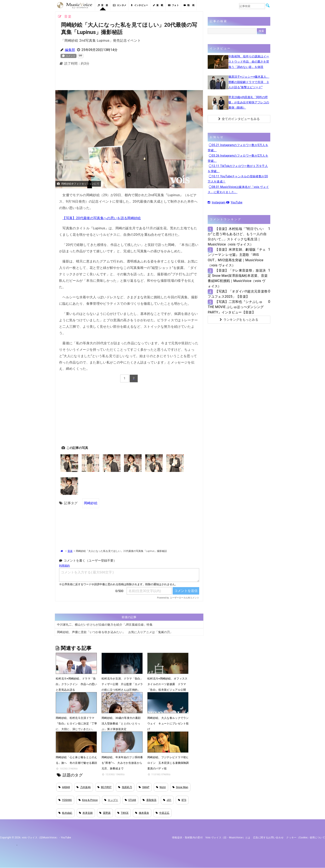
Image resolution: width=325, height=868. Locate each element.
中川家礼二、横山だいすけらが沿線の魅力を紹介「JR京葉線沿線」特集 (105, 624)
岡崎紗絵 (91, 503)
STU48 (130, 800)
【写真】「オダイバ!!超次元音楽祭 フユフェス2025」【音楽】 (238, 294)
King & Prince (88, 800)
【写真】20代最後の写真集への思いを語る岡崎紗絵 (102, 218)
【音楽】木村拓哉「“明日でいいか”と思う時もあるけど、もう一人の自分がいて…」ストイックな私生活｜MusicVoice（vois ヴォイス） (237, 237)
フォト (173, 5)
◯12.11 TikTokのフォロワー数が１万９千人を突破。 (238, 169)
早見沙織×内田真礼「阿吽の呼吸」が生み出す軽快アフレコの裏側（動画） (249, 102)
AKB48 (64, 787)
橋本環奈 (142, 813)
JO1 (167, 800)
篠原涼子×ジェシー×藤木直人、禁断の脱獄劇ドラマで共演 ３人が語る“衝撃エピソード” (249, 82)
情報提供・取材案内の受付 (187, 838)
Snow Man (180, 787)
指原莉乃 (125, 787)
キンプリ (111, 800)
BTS (182, 800)
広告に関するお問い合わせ (268, 838)
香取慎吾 (150, 800)
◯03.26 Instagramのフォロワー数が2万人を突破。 (238, 158)
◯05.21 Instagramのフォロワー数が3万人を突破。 (238, 148)
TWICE (123, 813)
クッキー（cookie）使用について (306, 838)
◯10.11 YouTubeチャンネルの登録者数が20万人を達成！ (238, 179)
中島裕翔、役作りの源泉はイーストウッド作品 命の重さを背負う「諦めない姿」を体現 (249, 62)
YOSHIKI (65, 800)
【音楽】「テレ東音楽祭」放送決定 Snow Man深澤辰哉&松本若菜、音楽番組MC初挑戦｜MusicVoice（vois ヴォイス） (238, 278)
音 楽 (103, 5)
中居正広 (163, 813)
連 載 (158, 5)
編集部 (70, 50)
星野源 (105, 813)
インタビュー (139, 5)
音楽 (70, 551)
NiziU (161, 787)
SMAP (144, 787)
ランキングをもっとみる (239, 320)
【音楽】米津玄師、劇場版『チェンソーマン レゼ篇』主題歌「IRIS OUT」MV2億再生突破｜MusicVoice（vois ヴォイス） (237, 257)
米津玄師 (86, 813)
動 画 (189, 5)
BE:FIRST (105, 787)
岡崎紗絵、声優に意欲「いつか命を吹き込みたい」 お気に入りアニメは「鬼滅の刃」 (115, 632)
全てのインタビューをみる (239, 119)
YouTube (234, 202)
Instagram (216, 202)
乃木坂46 (84, 787)
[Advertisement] (129, 79)
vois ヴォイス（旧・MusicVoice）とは (228, 838)
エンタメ (120, 5)
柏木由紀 (65, 813)
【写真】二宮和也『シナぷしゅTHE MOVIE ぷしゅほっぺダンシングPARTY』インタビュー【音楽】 (236, 307)
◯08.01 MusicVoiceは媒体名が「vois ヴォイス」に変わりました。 (238, 189)
